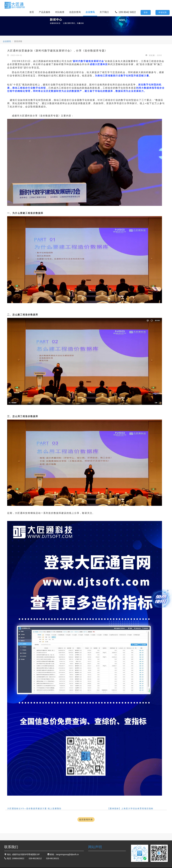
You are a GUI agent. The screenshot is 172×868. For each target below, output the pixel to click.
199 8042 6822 (125, 12)
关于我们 (104, 12)
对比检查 (60, 12)
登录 (146, 12)
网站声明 (95, 847)
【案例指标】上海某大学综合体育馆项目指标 (130, 808)
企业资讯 (90, 12)
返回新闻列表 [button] (86, 820)
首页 (32, 12)
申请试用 (163, 12)
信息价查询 (75, 12)
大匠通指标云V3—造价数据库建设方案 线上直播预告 (34, 808)
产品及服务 (45, 12)
